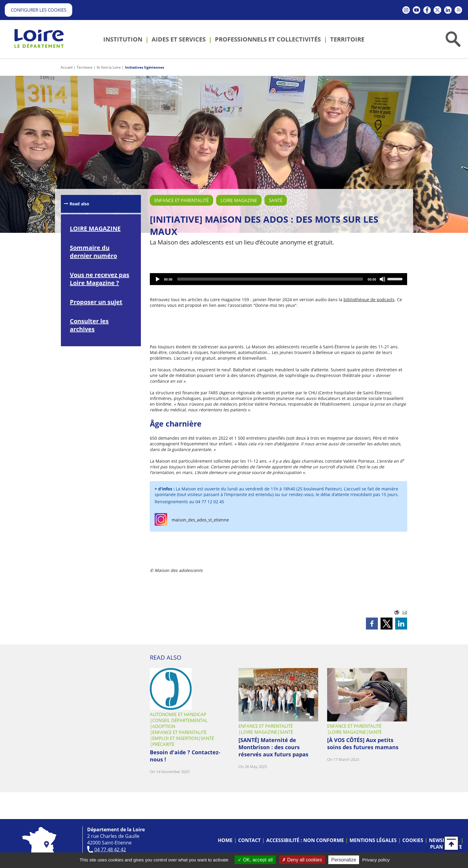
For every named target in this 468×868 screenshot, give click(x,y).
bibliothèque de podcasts (369, 300)
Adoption (164, 726)
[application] (279, 279)
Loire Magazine (239, 200)
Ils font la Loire (109, 67)
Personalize (344, 860)
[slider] (270, 279)
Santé (276, 200)
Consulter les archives (89, 325)
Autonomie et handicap (178, 714)
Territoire (85, 67)
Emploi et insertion (175, 738)
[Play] (158, 279)
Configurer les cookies (39, 10)
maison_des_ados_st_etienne (200, 520)
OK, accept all (255, 860)
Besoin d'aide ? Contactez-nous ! (185, 756)
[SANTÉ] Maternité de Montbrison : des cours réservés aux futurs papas (273, 747)
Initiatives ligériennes (145, 67)
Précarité (163, 744)
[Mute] (383, 279)
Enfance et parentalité (181, 200)
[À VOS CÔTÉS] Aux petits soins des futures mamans (363, 744)
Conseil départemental (180, 720)
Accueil (67, 67)
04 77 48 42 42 (110, 849)
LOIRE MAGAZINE (95, 228)
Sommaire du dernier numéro (93, 252)
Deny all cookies (302, 860)
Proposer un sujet (96, 302)
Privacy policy (376, 860)
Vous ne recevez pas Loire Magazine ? (100, 279)
